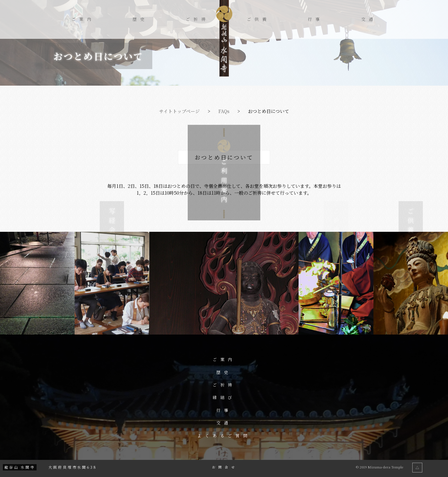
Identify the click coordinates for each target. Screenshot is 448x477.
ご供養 (258, 19)
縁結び (224, 397)
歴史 (140, 19)
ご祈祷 (197, 19)
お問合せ (225, 467)
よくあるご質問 (224, 436)
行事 (315, 19)
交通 (369, 19)
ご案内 (83, 19)
